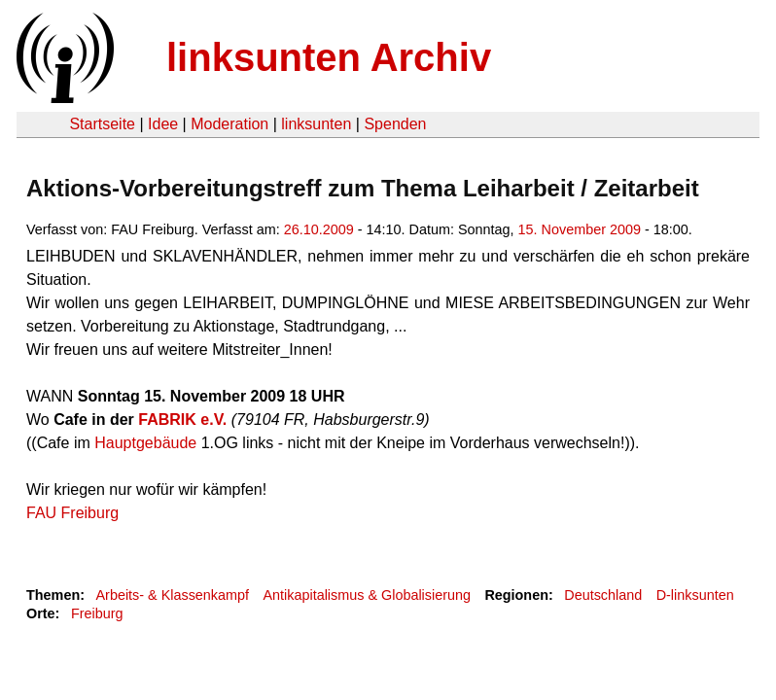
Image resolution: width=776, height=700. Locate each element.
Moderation (229, 124)
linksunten (316, 124)
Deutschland (603, 595)
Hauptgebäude (145, 443)
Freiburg (97, 613)
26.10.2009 (319, 229)
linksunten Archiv (329, 57)
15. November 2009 (580, 229)
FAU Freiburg (72, 513)
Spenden (395, 124)
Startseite (102, 124)
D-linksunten (695, 595)
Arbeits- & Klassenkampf (172, 595)
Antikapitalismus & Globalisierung (367, 595)
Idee (163, 124)
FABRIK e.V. (182, 420)
